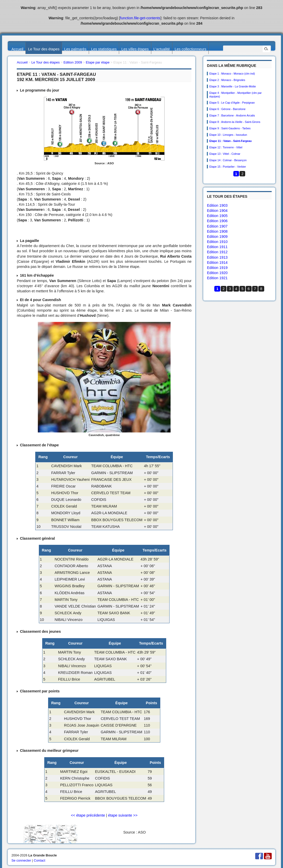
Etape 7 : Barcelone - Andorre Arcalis (232, 115)
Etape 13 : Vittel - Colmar (225, 154)
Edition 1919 (217, 268)
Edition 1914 (217, 263)
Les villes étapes (135, 49)
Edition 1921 (217, 278)
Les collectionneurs (191, 49)
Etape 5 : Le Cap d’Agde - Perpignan (232, 103)
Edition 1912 (217, 252)
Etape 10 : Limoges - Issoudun (228, 135)
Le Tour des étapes (44, 49)
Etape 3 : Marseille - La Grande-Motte (233, 86)
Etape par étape (98, 62)
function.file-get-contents (140, 18)
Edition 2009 (73, 62)
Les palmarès (75, 49)
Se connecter (21, 860)
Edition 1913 (217, 257)
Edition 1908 (217, 231)
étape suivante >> (123, 815)
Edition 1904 (217, 211)
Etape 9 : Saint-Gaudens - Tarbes (230, 128)
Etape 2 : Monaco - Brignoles (227, 80)
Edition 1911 (217, 247)
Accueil (17, 49)
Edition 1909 (217, 237)
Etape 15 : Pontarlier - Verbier (228, 167)
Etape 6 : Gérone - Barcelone (227, 109)
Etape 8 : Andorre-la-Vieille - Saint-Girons (235, 122)
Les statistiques (104, 49)
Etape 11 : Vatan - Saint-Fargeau (231, 141)
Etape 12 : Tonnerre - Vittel (226, 147)
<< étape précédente (88, 815)
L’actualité (162, 49)
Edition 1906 (217, 221)
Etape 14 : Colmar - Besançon (228, 160)
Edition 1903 (217, 205)
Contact (39, 860)
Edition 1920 (217, 273)
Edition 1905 (217, 216)
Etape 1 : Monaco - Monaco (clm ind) (232, 74)
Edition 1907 (217, 226)
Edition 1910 (217, 242)
